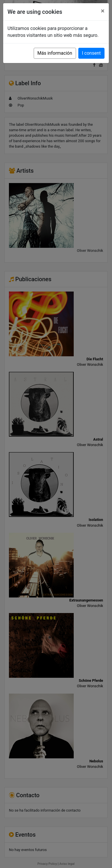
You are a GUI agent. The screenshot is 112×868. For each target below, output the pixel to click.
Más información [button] (55, 53)
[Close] (103, 11)
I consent (91, 53)
